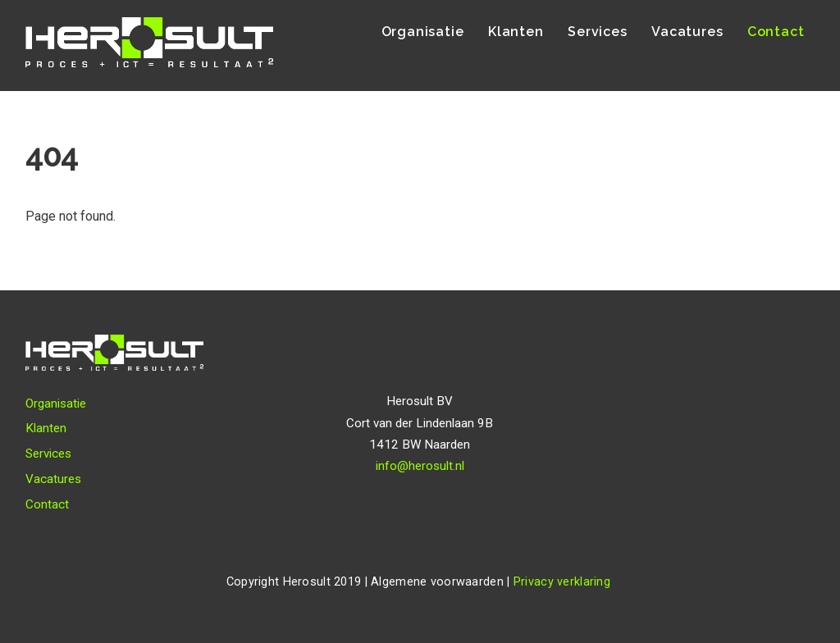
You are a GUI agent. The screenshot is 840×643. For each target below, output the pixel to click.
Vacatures (687, 32)
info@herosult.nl (420, 466)
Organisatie (423, 32)
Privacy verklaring (562, 582)
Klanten (516, 32)
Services (597, 32)
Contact (776, 32)
